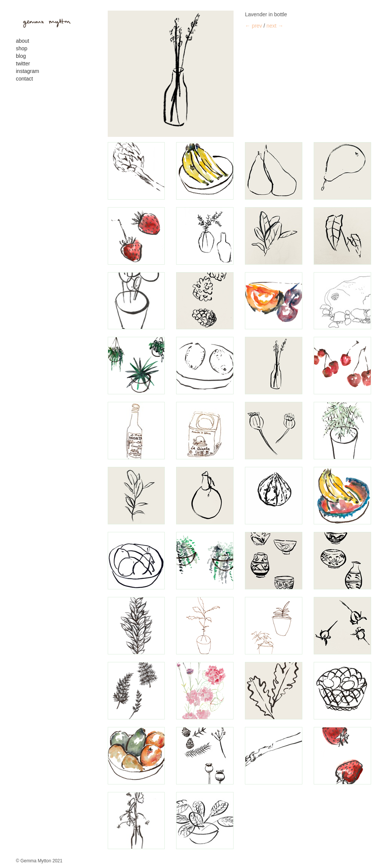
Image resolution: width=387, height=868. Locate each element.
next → (275, 26)
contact (24, 79)
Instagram (27, 71)
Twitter (23, 64)
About (22, 41)
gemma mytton (44, 22)
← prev (253, 26)
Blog (21, 56)
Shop (22, 48)
